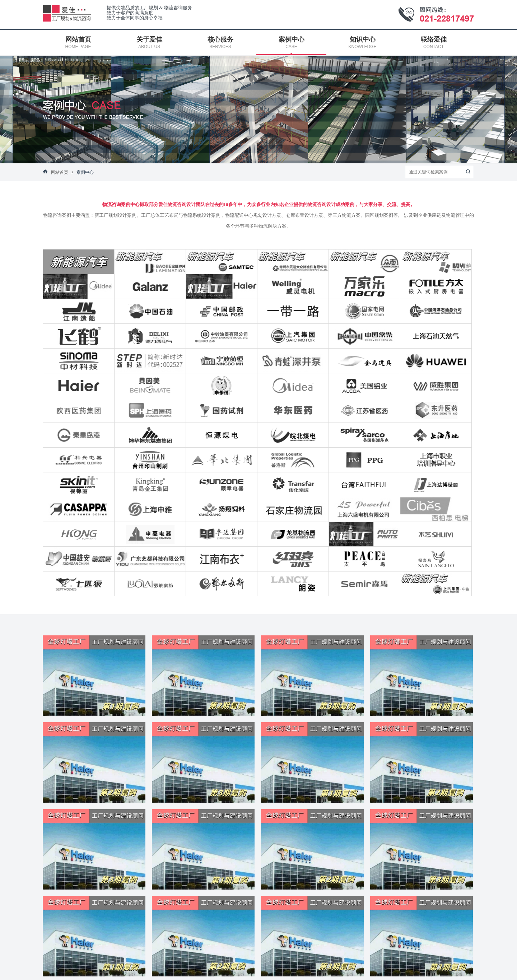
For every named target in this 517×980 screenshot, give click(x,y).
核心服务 (179, 966)
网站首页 (56, 966)
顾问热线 (498, 943)
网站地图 (424, 966)
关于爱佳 (117, 966)
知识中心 (302, 966)
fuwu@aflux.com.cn (127, 903)
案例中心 (240, 966)
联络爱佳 (363, 966)
